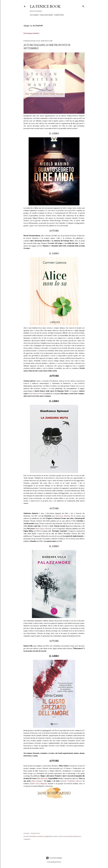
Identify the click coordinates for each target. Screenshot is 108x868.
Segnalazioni (77, 836)
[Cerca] (83, 6)
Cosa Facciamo (46, 15)
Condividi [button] (26, 833)
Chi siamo (34, 15)
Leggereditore (49, 836)
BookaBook (33, 836)
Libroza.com (80, 386)
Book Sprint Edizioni (43, 529)
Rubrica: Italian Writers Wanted (63, 836)
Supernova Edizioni (63, 516)
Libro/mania (37, 781)
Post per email (35, 833)
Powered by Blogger (54, 858)
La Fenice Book (45, 6)
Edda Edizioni (42, 778)
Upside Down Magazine (38, 784)
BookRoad (41, 836)
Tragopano (27, 839)
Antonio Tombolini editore (71, 781)
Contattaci (59, 15)
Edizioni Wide (38, 394)
